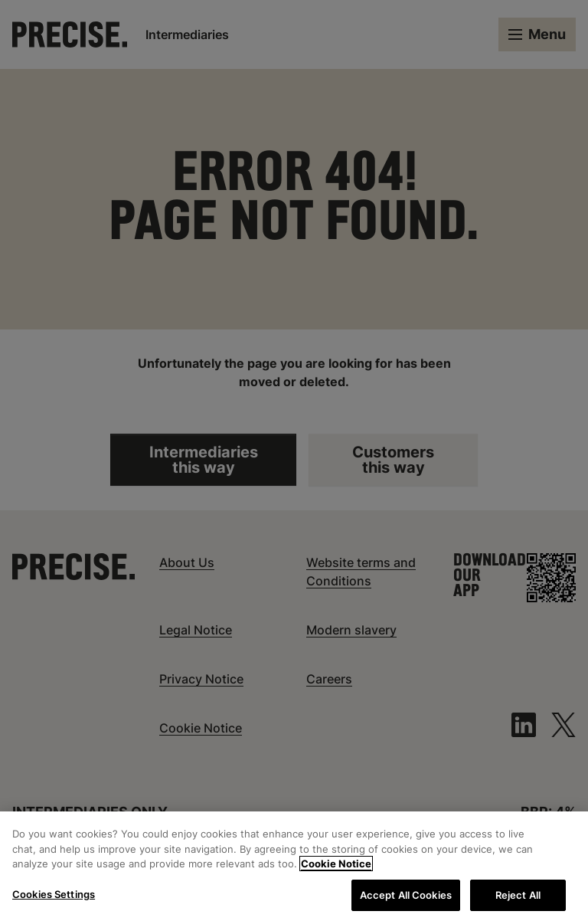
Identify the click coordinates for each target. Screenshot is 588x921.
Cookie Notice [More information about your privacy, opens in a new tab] (336, 868)
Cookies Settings (54, 898)
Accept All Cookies (406, 899)
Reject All (518, 899)
